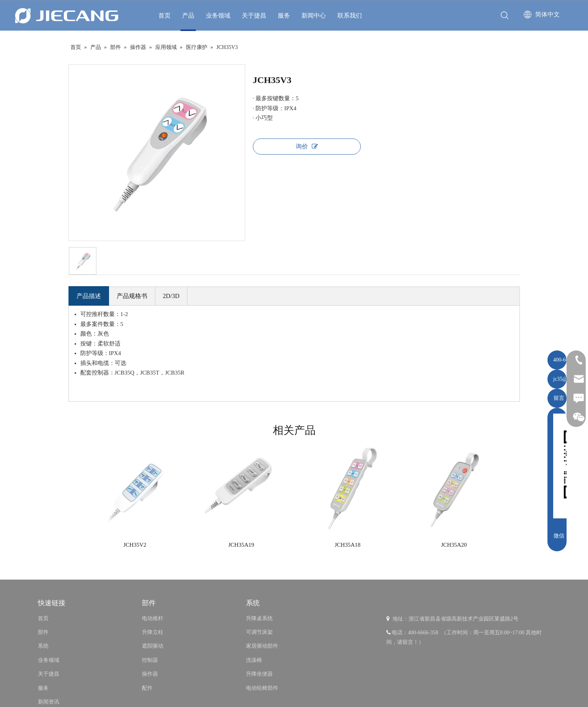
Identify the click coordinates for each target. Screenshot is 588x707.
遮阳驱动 (153, 646)
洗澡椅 (254, 660)
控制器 (150, 660)
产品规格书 (132, 296)
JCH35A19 (241, 545)
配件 (147, 688)
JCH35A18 (348, 545)
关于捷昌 (254, 15)
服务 (284, 15)
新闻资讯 (49, 702)
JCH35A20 (454, 545)
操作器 (150, 674)
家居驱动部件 (262, 646)
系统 (43, 646)
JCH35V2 (135, 545)
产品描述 (89, 296)
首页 (165, 15)
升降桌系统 (259, 618)
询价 (307, 146)
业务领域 (218, 15)
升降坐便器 (259, 674)
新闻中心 (314, 15)
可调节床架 (259, 632)
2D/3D (171, 296)
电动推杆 (153, 618)
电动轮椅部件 (262, 688)
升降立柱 (153, 632)
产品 (188, 15)
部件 (43, 632)
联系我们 (350, 15)
